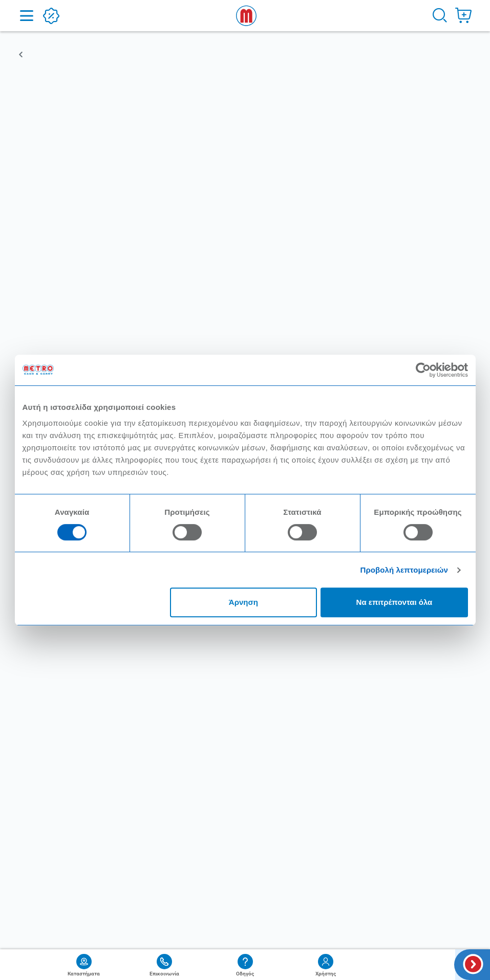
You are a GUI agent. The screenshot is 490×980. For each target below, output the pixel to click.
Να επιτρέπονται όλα (395, 602)
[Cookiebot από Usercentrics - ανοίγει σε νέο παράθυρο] (423, 370)
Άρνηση (243, 602)
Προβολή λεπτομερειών (404, 570)
